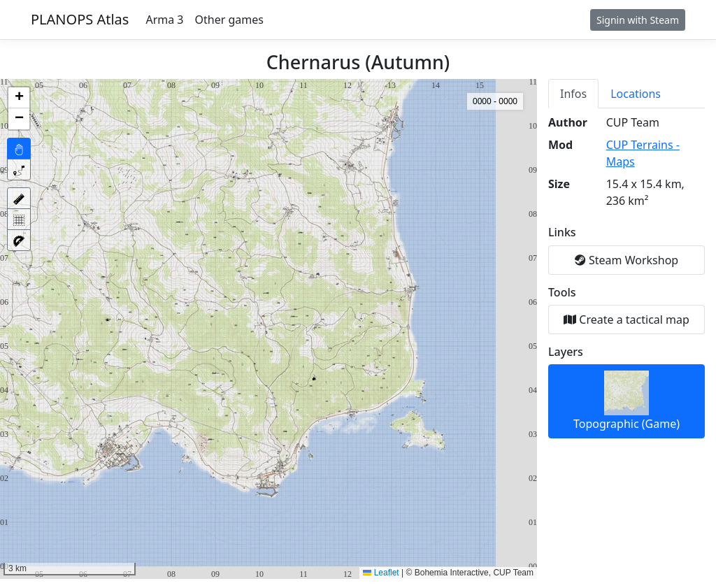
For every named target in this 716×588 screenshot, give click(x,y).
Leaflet (381, 573)
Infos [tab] (573, 94)
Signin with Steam (638, 20)
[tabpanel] (626, 276)
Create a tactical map (626, 320)
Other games (229, 20)
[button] (19, 98)
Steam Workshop (626, 260)
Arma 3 (164, 20)
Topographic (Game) (626, 401)
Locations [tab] (636, 94)
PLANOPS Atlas (80, 19)
